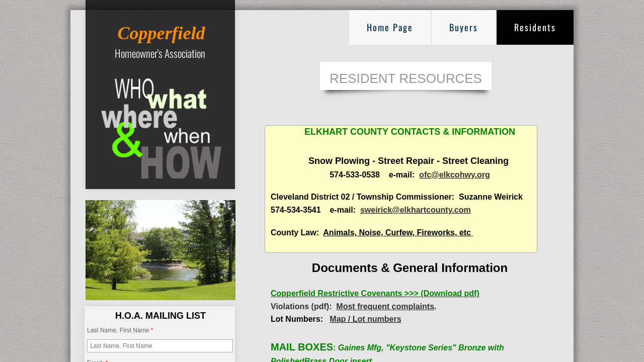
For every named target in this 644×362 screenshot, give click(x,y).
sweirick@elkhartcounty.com (416, 210)
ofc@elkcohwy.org (455, 175)
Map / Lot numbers (365, 319)
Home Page (390, 27)
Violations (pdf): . (354, 306)
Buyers (464, 27)
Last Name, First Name (120, 330)
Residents (535, 27)
